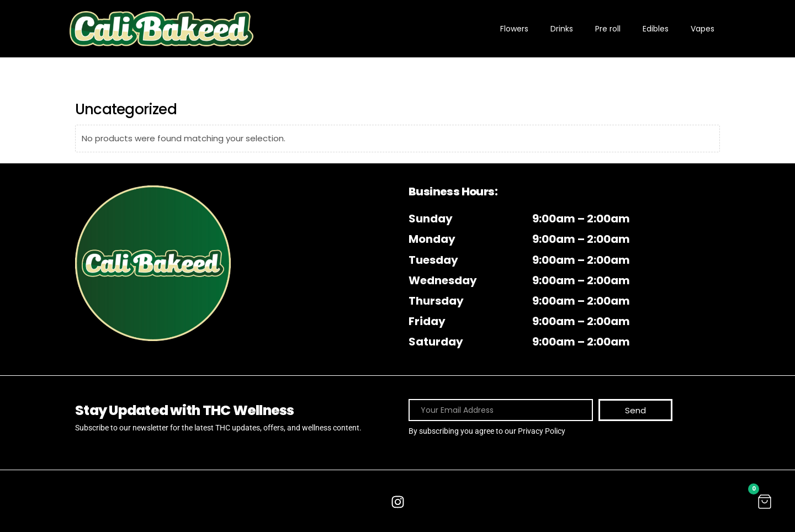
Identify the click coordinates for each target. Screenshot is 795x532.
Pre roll (608, 29)
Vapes (703, 29)
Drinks (562, 29)
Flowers (514, 29)
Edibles (656, 29)
